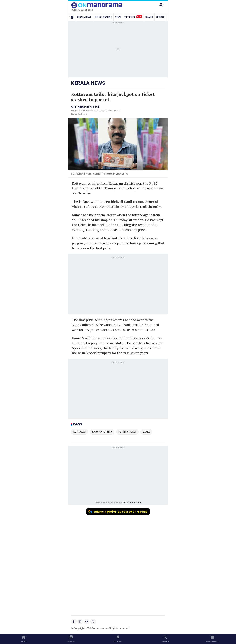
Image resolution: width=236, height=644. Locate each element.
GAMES (149, 17)
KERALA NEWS (84, 17)
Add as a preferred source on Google (118, 512)
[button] (161, 5)
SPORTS (160, 17)
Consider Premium (132, 502)
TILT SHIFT (133, 17)
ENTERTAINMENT (103, 17)
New (139, 17)
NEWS (118, 17)
